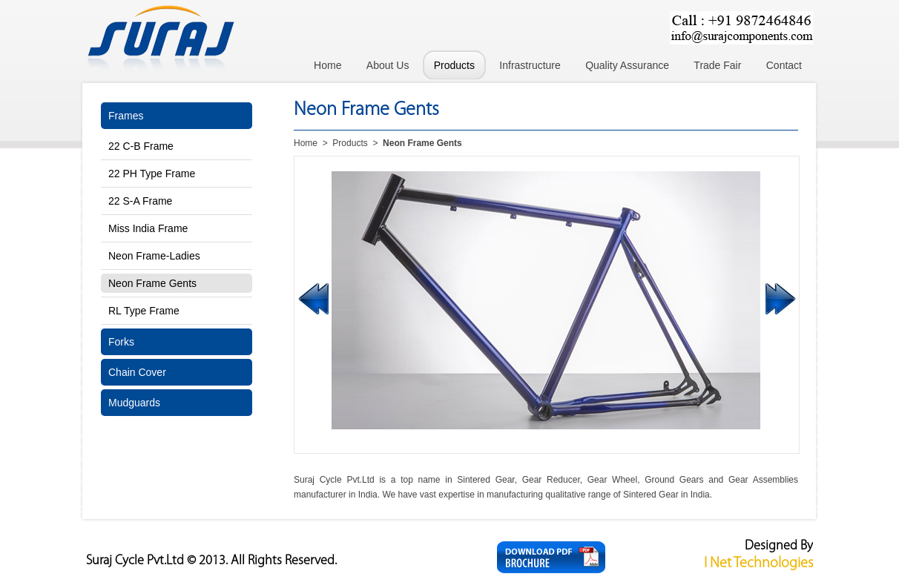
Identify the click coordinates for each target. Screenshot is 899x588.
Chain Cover (137, 372)
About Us (388, 65)
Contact (784, 65)
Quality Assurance (627, 65)
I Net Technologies (758, 564)
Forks (121, 342)
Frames (126, 116)
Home (327, 65)
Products (454, 65)
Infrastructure (530, 65)
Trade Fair (717, 65)
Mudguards (134, 403)
